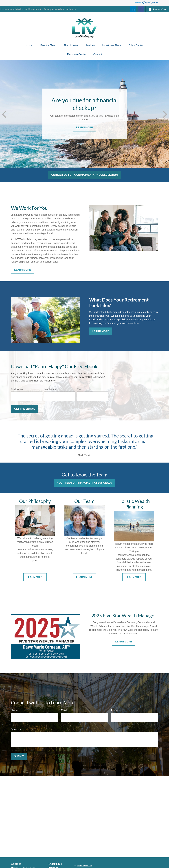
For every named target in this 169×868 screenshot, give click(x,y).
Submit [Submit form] (19, 756)
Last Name (50, 389)
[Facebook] (141, 9)
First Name (17, 389)
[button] (29, 45)
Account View (157, 9)
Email (80, 389)
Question (16, 729)
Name (14, 710)
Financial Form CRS (85, 866)
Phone (115, 710)
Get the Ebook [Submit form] (24, 409)
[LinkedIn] (133, 9)
